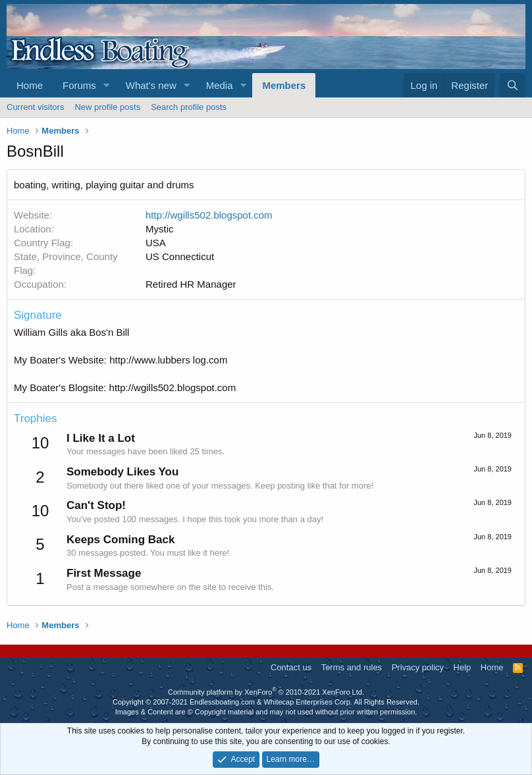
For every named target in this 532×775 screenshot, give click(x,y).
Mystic (160, 229)
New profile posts (107, 107)
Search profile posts (189, 107)
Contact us (291, 667)
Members (284, 85)
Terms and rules (352, 667)
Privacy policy (418, 667)
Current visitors (35, 107)
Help (463, 667)
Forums (79, 85)
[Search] (513, 85)
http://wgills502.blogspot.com (209, 215)
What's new (151, 85)
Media (220, 85)
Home (30, 85)
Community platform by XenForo (266, 692)
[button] (107, 85)
